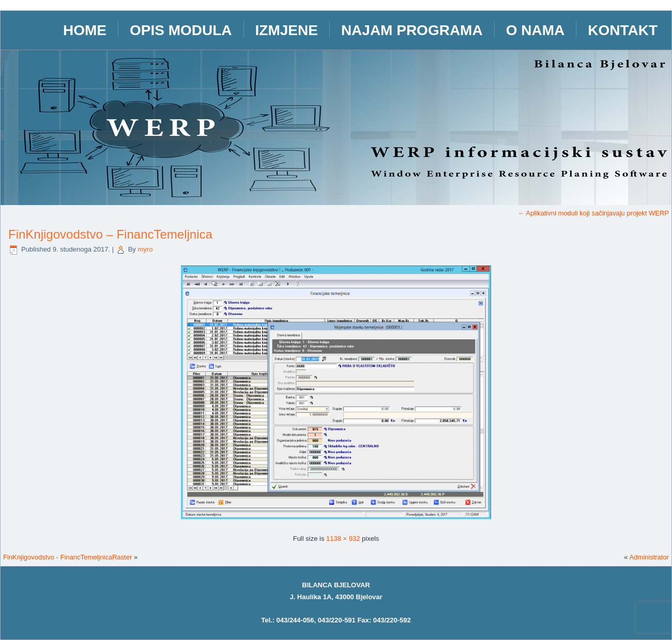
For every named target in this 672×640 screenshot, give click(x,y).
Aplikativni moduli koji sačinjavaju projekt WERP (593, 213)
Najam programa (412, 30)
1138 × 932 (343, 538)
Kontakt (623, 30)
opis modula (181, 30)
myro (145, 249)
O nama (536, 30)
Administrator (649, 557)
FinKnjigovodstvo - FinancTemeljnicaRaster (67, 557)
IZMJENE (287, 30)
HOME (85, 30)
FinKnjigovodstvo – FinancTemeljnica (110, 234)
